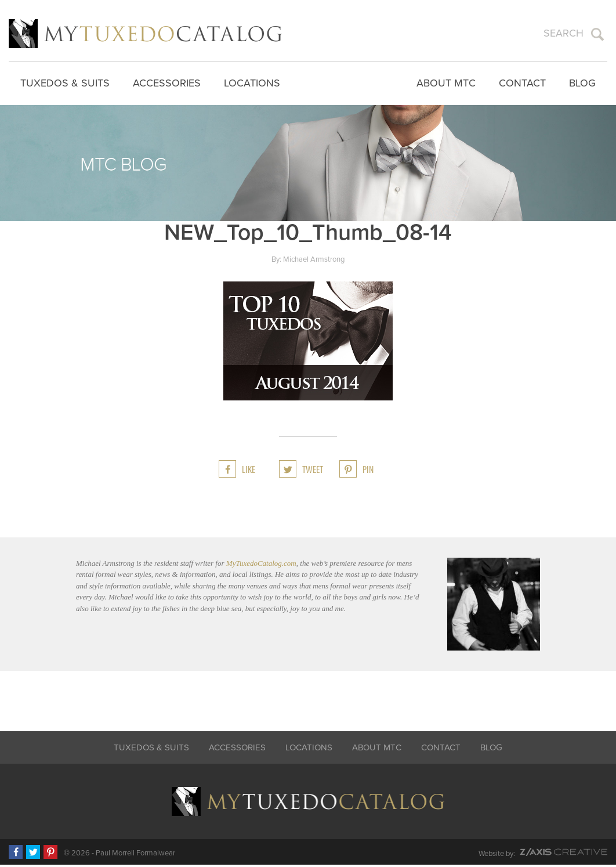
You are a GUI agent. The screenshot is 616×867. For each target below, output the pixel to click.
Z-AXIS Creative (564, 854)
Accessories (167, 81)
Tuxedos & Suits (65, 81)
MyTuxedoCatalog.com (261, 566)
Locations (252, 81)
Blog (582, 81)
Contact (522, 81)
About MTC (446, 81)
